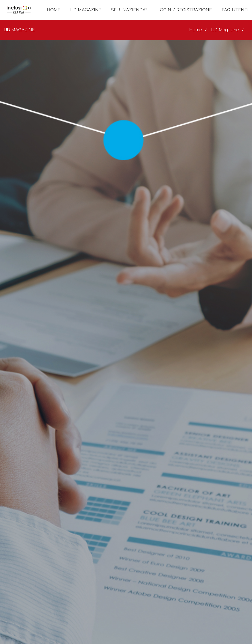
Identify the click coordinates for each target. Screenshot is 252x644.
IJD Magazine (225, 30)
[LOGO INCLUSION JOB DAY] (19, 10)
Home (196, 30)
